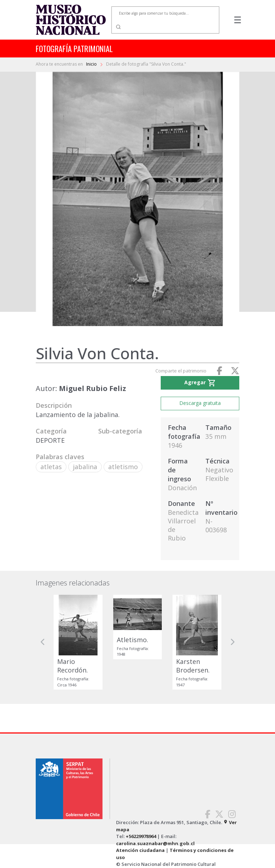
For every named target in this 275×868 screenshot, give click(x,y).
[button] (43, 642)
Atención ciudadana (140, 850)
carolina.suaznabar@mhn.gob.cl (155, 843)
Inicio (92, 64)
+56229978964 (141, 836)
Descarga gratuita (200, 403)
